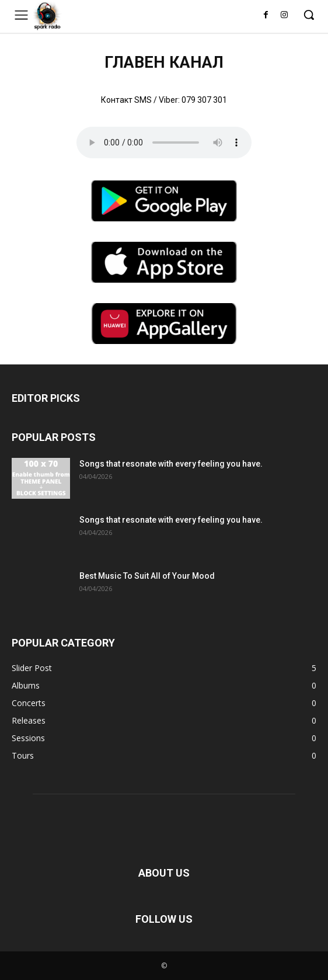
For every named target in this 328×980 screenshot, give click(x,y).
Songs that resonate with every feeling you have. (171, 464)
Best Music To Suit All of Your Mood (147, 576)
